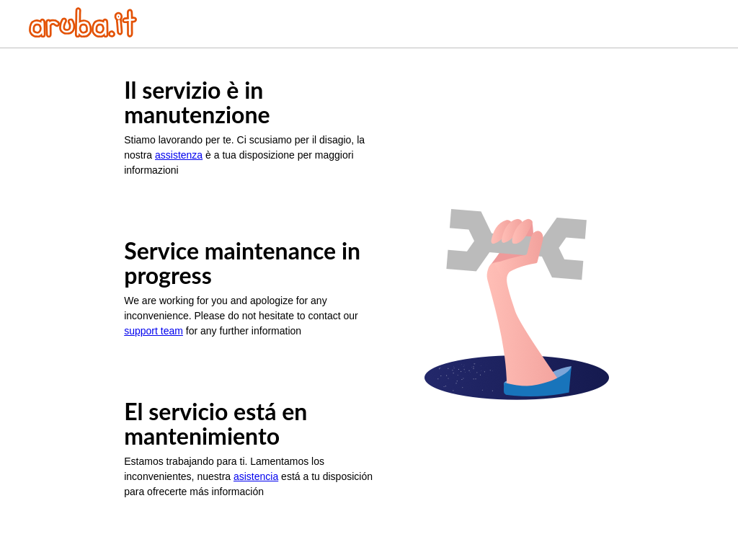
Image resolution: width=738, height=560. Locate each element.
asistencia (256, 476)
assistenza (179, 155)
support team (154, 331)
